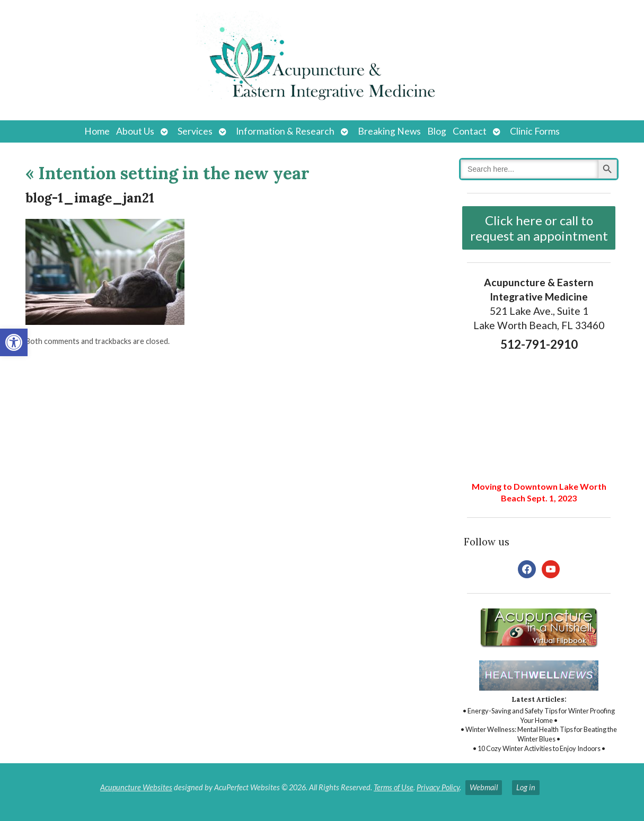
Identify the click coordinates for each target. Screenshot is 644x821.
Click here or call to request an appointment (539, 228)
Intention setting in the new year (167, 173)
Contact (470, 131)
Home (97, 131)
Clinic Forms (535, 131)
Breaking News (389, 131)
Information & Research (285, 131)
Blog (437, 131)
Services (195, 131)
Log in (526, 787)
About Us (135, 131)
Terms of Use (394, 787)
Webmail (484, 787)
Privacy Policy (438, 787)
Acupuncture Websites (136, 787)
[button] (14, 342)
